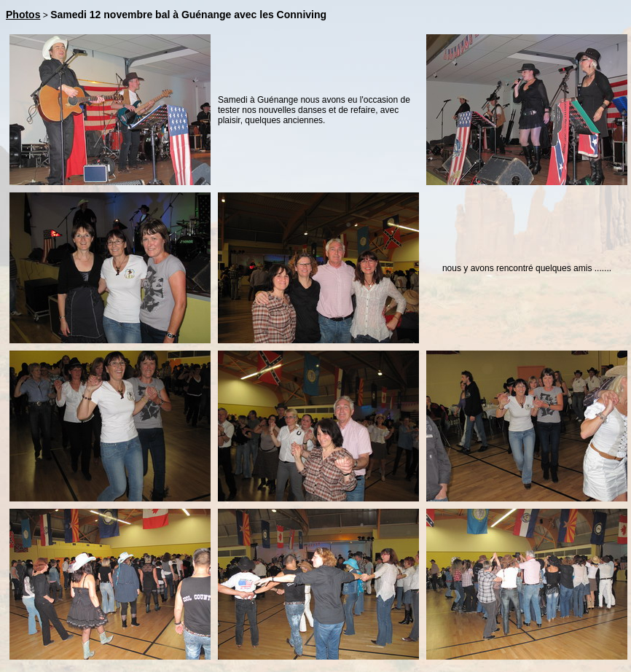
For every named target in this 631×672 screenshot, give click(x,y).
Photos (23, 15)
